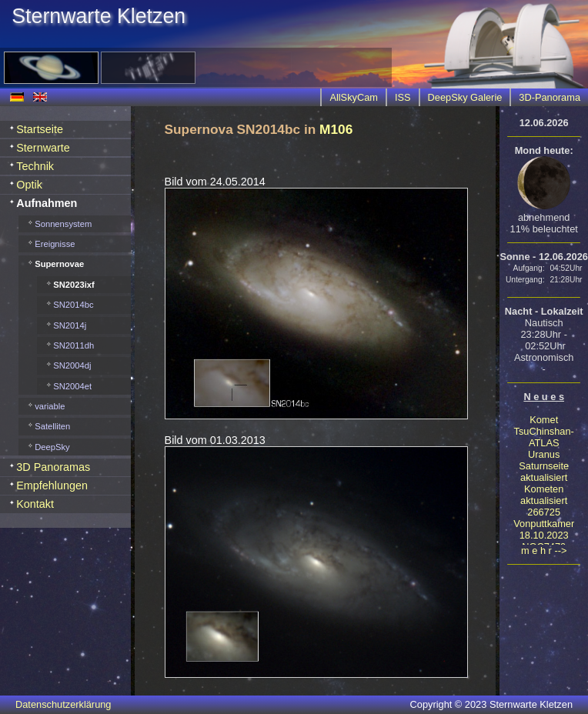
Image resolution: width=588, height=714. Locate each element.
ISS (403, 97)
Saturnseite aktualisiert (544, 472)
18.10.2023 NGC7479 (544, 541)
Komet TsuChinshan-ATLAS (544, 431)
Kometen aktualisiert (544, 495)
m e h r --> (544, 551)
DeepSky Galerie (465, 97)
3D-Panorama (550, 97)
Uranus (544, 454)
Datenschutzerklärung (63, 704)
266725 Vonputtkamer (544, 518)
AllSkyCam (354, 97)
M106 (336, 129)
